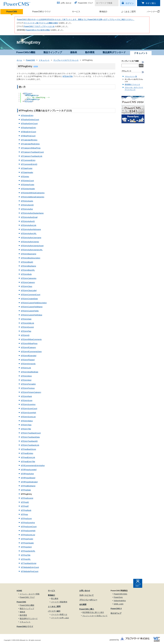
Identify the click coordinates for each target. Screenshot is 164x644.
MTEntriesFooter (28, 185)
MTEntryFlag (26, 331)
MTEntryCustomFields (30, 311)
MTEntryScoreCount (29, 409)
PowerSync (118, 597)
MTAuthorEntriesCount (30, 120)
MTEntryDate (26, 319)
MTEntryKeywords (28, 364)
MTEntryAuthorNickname (31, 229)
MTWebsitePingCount (30, 571)
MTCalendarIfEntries (29, 140)
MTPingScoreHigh (28, 531)
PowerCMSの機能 (26, 52)
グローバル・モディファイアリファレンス (134, 89)
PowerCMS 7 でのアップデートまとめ (39, 26)
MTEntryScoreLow (28, 417)
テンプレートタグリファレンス (66, 60)
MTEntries (25, 177)
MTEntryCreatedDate (29, 299)
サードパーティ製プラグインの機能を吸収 (41, 23)
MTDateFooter (27, 168)
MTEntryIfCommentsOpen (31, 352)
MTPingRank (26, 510)
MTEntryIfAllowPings (29, 344)
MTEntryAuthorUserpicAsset (32, 246)
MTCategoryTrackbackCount (32, 152)
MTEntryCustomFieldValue (32, 315)
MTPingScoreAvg (28, 523)
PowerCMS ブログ (85, 3)
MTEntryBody (26, 274)
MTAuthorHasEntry (28, 128)
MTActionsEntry (27, 115)
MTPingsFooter (27, 539)
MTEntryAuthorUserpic (30, 242)
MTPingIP (25, 506)
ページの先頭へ (138, 585)
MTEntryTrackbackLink (30, 445)
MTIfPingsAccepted (29, 470)
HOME (19, 591)
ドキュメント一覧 (131, 76)
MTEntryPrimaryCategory (31, 392)
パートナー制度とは (59, 614)
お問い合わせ (66, 3)
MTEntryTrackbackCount (31, 433)
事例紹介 (103, 12)
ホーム (19, 60)
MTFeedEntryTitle (28, 462)
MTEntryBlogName (28, 266)
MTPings (27, 94)
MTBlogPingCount (28, 136)
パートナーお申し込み (60, 618)
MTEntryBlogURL (28, 270)
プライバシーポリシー (88, 600)
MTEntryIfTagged (28, 360)
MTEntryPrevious (28, 388)
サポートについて (86, 595)
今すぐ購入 (151, 3)
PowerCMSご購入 (87, 609)
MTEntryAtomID (27, 205)
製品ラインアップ (53, 52)
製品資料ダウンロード (114, 52)
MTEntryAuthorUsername (31, 238)
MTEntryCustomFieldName (32, 307)
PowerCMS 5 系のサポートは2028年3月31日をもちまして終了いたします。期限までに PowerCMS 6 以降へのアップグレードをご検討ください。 (76, 19)
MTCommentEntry (28, 160)
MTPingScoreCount (29, 527)
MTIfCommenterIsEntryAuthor (33, 466)
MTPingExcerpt (27, 498)
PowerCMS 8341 (120, 594)
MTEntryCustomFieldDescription (34, 303)
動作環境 (90, 52)
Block (36, 67)
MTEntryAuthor (27, 209)
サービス (76, 12)
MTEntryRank (26, 396)
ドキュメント (44, 60)
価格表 (74, 52)
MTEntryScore (27, 400)
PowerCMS (12, 12)
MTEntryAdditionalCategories (33, 197)
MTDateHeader (27, 172)
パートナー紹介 (54, 611)
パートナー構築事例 (59, 602)
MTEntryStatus (27, 421)
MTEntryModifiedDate (30, 372)
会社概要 (83, 604)
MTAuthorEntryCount (29, 124)
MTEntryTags (26, 425)
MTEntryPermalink (28, 384)
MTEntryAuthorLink (29, 225)
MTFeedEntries (27, 453)
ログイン (130, 3)
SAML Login (119, 604)
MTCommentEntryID (29, 164)
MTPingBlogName (28, 486)
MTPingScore (26, 519)
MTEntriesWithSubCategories (33, 193)
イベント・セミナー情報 (30, 594)
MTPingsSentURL (28, 551)
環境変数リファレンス (132, 85)
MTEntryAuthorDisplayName (32, 213)
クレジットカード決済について (95, 616)
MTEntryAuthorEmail (29, 217)
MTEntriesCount (27, 181)
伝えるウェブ (116, 613)
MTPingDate (26, 490)
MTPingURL (26, 559)
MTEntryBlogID (27, 262)
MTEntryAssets (27, 201)
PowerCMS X (116, 609)
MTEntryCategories (29, 278)
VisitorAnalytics (120, 601)
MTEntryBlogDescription (31, 258)
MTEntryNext (26, 380)
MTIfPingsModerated (29, 482)
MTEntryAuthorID (28, 221)
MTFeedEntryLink (28, 457)
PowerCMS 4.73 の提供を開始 (38, 30)
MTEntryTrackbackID (29, 441)
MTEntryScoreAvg (28, 404)
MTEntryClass (27, 286)
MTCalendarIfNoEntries (30, 144)
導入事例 (55, 599)
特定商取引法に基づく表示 (93, 612)
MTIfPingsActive (27, 474)
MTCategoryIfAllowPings (31, 148)
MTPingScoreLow (28, 535)
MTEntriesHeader (28, 189)
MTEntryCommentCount (31, 295)
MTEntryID (25, 335)
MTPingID (25, 502)
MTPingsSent (26, 547)
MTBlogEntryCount (28, 132)
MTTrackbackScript (29, 563)
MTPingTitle (26, 555)
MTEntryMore (26, 376)
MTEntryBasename (29, 254)
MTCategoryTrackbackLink (32, 156)
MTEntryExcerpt (27, 327)
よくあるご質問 (128, 12)
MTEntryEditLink (27, 323)
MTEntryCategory (28, 282)
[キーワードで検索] (105, 3)
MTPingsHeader (27, 543)
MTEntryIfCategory (28, 347)
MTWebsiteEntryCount (30, 567)
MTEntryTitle (68, 76)
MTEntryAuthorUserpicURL (32, 250)
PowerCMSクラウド (42, 12)
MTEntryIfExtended (29, 356)
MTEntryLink (26, 368)
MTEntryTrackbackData (30, 437)
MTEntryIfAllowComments (31, 339)
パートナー (151, 12)
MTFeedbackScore (28, 449)
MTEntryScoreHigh (28, 413)
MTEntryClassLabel (29, 291)
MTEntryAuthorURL (29, 234)
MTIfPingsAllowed (28, 478)
